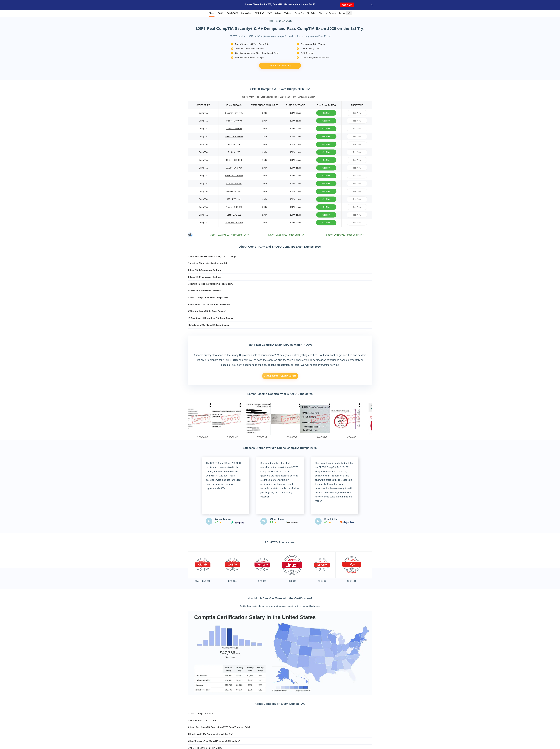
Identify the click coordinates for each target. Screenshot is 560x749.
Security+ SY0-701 (234, 113)
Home (270, 21)
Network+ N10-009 (234, 136)
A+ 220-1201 (234, 144)
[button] (280, 256)
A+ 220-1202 (234, 152)
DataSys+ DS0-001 (234, 223)
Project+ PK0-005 (234, 207)
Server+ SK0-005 (234, 191)
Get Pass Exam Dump (280, 66)
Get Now (347, 5)
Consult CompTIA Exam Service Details (280, 377)
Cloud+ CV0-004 (234, 129)
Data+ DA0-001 (234, 215)
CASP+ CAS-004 (234, 168)
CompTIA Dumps (284, 21)
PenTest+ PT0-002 (234, 176)
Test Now (357, 113)
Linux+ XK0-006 (234, 183)
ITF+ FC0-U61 (234, 199)
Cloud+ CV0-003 (234, 121)
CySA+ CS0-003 (234, 160)
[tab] (280, 256)
